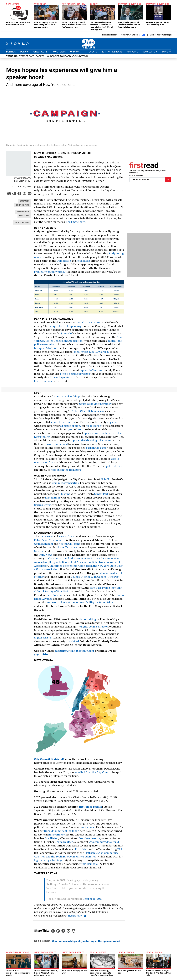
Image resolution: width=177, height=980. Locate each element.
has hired (73, 643)
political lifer (114, 468)
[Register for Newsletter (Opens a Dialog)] (168, 182)
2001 (81, 432)
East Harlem (52, 500)
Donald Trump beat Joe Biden (62, 833)
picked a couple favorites (75, 376)
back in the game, (97, 450)
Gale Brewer (54, 597)
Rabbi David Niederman (48, 542)
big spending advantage (48, 862)
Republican (83, 263)
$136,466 (66, 336)
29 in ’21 (106, 481)
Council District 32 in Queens (88, 579)
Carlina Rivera (43, 507)
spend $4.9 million (92, 372)
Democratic (64, 263)
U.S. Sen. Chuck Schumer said (87, 413)
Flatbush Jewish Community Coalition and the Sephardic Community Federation (76, 857)
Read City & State (89, 325)
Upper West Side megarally (95, 406)
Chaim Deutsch (64, 844)
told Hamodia (90, 866)
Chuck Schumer (44, 546)
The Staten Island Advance (64, 561)
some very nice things (67, 399)
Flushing (65, 496)
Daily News (46, 539)
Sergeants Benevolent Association (70, 564)
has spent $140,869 (46, 350)
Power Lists (59, 54)
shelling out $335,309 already (91, 354)
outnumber (89, 829)
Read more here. (76, 224)
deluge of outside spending (65, 328)
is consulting (88, 621)
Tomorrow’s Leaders (32, 58)
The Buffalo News (67, 550)
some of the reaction (63, 424)
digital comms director (94, 629)
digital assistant (44, 640)
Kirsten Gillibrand (69, 546)
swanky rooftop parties (65, 485)
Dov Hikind (51, 840)
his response (93, 428)
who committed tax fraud (104, 844)
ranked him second (56, 446)
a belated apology (71, 428)
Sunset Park (101, 496)
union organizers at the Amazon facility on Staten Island (80, 604)
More (166, 54)
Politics (11, 54)
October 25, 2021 (93, 901)
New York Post (67, 539)
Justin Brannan (43, 383)
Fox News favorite (89, 840)
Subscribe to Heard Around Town (68, 58)
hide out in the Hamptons (66, 472)
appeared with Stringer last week (92, 443)
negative (112, 424)
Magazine (132, 54)
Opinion (75, 54)
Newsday (39, 553)
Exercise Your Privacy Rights (161, 37)
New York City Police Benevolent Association (78, 341)
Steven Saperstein (61, 379)
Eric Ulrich (82, 851)
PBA (120, 851)
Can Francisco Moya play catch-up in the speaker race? (86, 943)
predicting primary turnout (50, 274)
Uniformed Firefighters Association (71, 568)
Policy (24, 54)
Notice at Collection (109, 37)
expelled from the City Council (93, 774)
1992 (69, 432)
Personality (40, 54)
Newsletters (150, 54)
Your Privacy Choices (133, 37)
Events (93, 54)
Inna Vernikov (57, 837)
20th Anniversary (112, 54)
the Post (114, 579)
